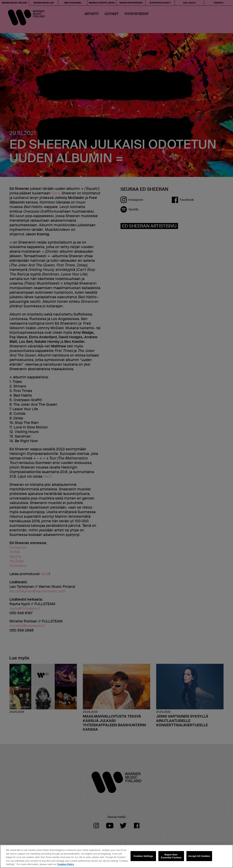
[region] (116, 856)
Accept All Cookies (199, 856)
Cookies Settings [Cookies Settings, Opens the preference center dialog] (143, 856)
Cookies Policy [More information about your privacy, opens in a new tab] (66, 864)
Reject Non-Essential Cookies (171, 856)
